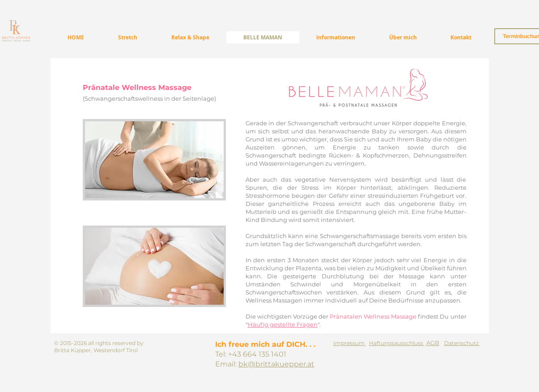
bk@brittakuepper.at (276, 364)
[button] (336, 37)
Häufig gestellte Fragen (283, 324)
